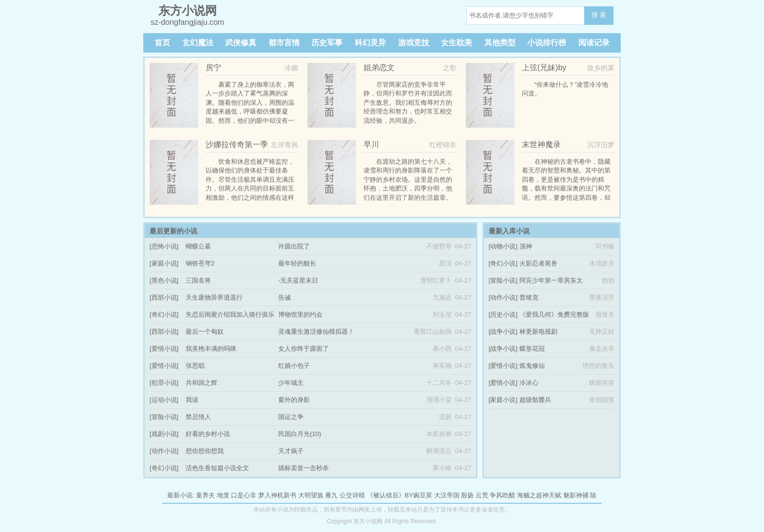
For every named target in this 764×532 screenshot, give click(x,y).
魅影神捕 (576, 495)
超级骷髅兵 (535, 400)
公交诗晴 (352, 495)
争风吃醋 (502, 495)
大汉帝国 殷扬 (454, 495)
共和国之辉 (201, 383)
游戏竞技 (414, 43)
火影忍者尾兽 (538, 263)
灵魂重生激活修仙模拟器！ (316, 332)
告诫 (285, 297)
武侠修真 (241, 43)
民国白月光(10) (300, 434)
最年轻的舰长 (297, 263)
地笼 (223, 495)
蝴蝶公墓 (198, 246)
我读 (192, 400)
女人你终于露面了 (304, 349)
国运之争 (291, 417)
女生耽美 (457, 43)
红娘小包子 (294, 366)
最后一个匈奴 (205, 332)
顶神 (526, 246)
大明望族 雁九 (318, 495)
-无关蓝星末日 (298, 280)
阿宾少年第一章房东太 (551, 280)
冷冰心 (529, 383)
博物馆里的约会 (300, 314)
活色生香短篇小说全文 (217, 468)
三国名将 (198, 280)
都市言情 (284, 43)
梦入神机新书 (277, 495)
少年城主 (291, 383)
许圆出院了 (294, 246)
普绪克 (529, 297)
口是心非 (244, 495)
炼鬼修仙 (532, 366)
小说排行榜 (547, 43)
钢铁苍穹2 (200, 263)
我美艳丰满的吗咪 (211, 349)
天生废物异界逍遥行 (214, 297)
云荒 (482, 495)
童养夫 (205, 495)
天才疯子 (291, 451)
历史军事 (327, 43)
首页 (162, 43)
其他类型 (500, 43)
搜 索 (599, 15)
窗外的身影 (294, 400)
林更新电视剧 (538, 332)
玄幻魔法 (198, 43)
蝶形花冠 (532, 349)
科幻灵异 (370, 43)
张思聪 (195, 366)
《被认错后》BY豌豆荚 (400, 495)
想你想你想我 (205, 451)
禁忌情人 (198, 417)
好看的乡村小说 (208, 434)
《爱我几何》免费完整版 (554, 314)
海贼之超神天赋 (539, 495)
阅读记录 (594, 43)
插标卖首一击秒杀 (304, 468)
